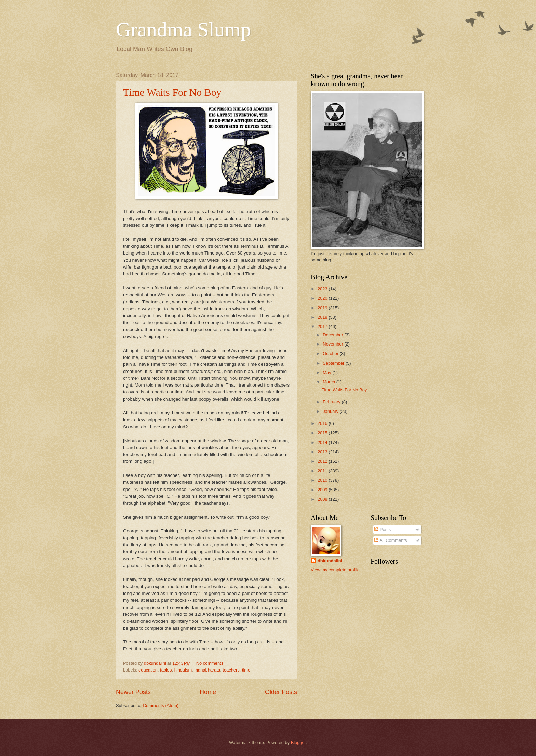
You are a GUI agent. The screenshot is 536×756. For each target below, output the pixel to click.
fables (166, 670)
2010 (323, 480)
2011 (323, 471)
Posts (383, 529)
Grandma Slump (183, 29)
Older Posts (281, 692)
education (148, 670)
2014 (323, 442)
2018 (323, 317)
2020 (323, 298)
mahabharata (207, 670)
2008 (323, 499)
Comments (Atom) (161, 706)
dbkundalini (330, 561)
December (333, 335)
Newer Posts (133, 692)
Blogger (298, 742)
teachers (231, 670)
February (332, 402)
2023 (323, 289)
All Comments (391, 540)
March (329, 382)
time (246, 670)
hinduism (183, 670)
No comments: (211, 663)
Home (208, 692)
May (327, 372)
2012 (323, 461)
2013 (323, 452)
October (331, 354)
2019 (323, 308)
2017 (323, 327)
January (331, 411)
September (334, 363)
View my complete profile (335, 570)
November (333, 344)
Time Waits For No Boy (172, 92)
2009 (323, 490)
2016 (323, 423)
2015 (323, 433)
